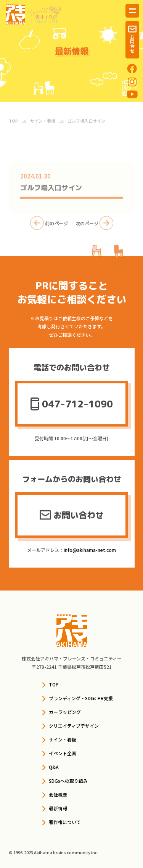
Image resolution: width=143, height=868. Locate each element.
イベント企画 (63, 753)
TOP (54, 684)
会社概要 (58, 794)
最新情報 (58, 808)
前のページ (49, 226)
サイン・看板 (63, 739)
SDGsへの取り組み (68, 781)
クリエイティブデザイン (74, 726)
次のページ (94, 226)
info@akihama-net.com (90, 550)
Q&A (54, 767)
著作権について (65, 822)
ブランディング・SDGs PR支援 (81, 698)
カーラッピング (65, 712)
